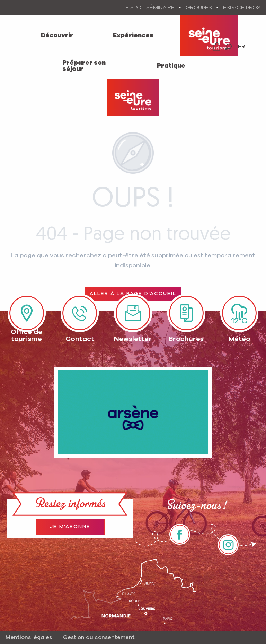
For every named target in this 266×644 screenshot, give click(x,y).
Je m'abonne (70, 527)
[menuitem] (57, 36)
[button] (228, 47)
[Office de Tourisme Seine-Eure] (133, 97)
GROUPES (199, 8)
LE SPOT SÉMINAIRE (148, 8)
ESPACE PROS (242, 8)
